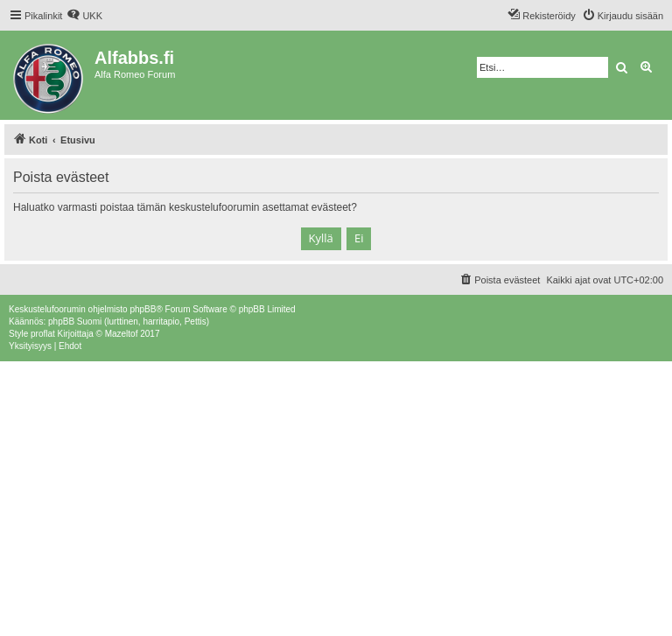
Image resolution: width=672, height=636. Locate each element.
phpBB (143, 309)
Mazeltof (122, 334)
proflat (43, 334)
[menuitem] (84, 16)
